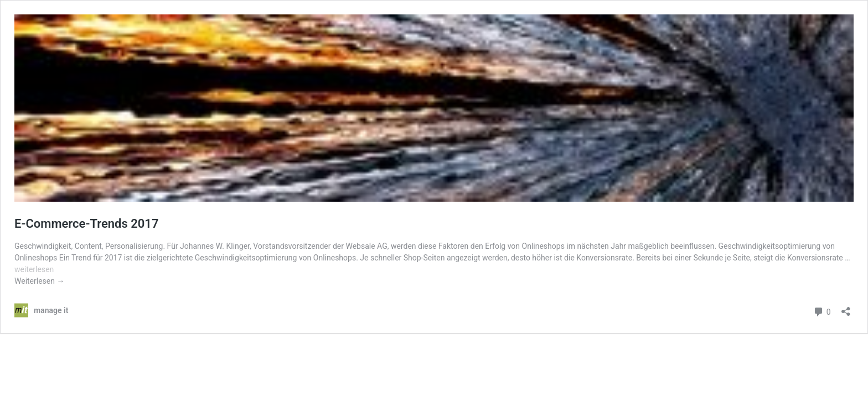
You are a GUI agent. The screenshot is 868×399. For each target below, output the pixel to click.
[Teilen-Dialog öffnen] (846, 308)
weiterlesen (34, 269)
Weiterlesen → (39, 281)
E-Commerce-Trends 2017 (87, 224)
